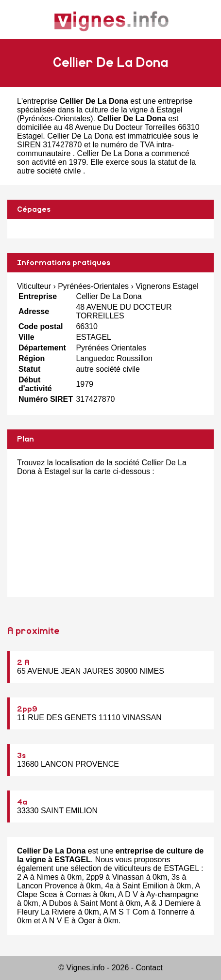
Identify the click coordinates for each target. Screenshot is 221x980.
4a (22, 802)
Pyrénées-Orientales (55, 119)
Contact (149, 968)
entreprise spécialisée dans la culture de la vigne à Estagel (105, 105)
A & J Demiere (169, 903)
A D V (128, 894)
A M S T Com (126, 912)
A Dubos (57, 903)
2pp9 (27, 709)
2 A (23, 663)
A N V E (56, 921)
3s (21, 756)
